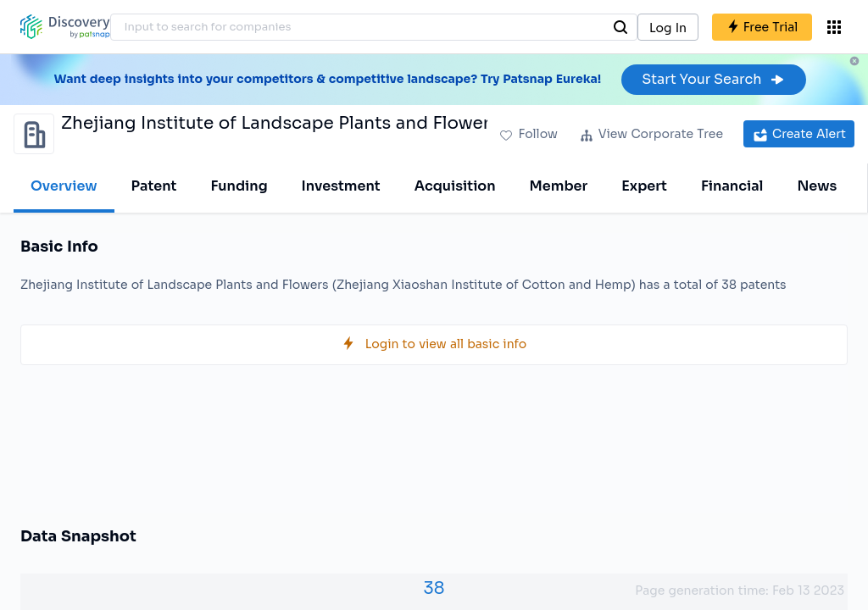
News (817, 186)
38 (434, 588)
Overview (64, 186)
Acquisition (455, 186)
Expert (644, 186)
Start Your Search (713, 79)
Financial (732, 186)
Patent (154, 186)
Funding (239, 186)
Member (559, 186)
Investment (341, 186)
